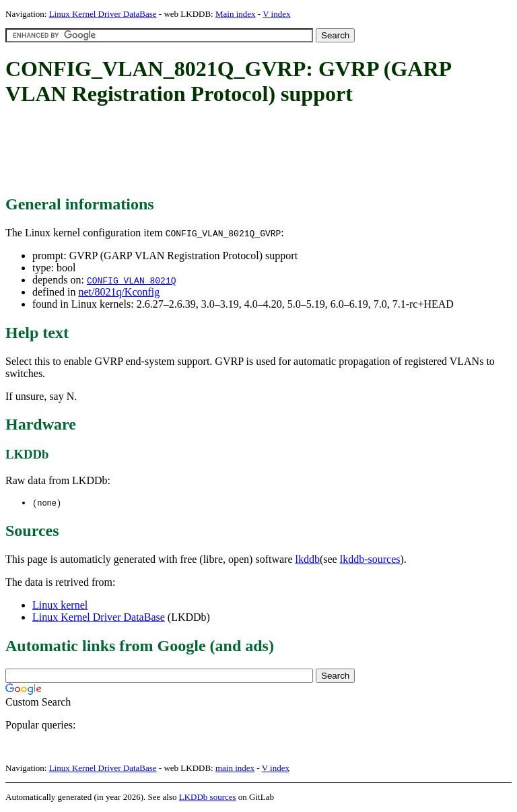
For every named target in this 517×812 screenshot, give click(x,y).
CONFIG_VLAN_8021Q (132, 280)
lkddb (308, 560)
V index (276, 14)
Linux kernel (60, 606)
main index (235, 769)
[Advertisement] (250, 151)
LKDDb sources (208, 798)
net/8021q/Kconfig (119, 292)
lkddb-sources (370, 560)
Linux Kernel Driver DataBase (103, 14)
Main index (236, 14)
